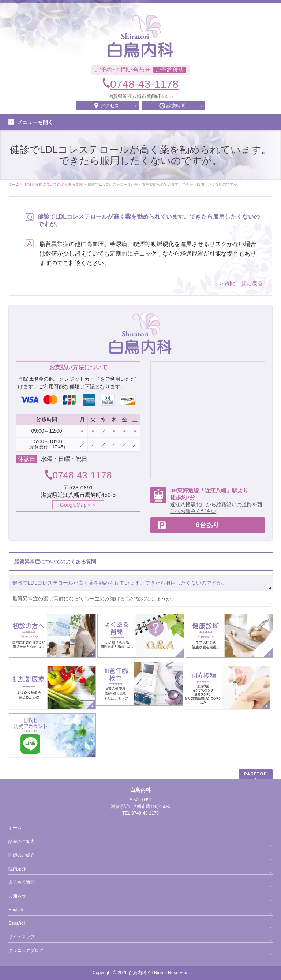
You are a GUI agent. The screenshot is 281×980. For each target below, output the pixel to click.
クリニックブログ (26, 950)
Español (16, 923)
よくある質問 (22, 882)
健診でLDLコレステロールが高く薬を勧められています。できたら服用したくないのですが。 (120, 583)
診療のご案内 (22, 842)
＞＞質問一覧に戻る (238, 283)
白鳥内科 (138, 973)
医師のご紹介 (22, 855)
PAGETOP (256, 774)
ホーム (15, 828)
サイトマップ (22, 937)
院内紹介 (17, 869)
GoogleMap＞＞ (78, 505)
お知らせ (17, 896)
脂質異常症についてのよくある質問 (55, 562)
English (16, 910)
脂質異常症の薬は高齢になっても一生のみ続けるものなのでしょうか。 (94, 599)
